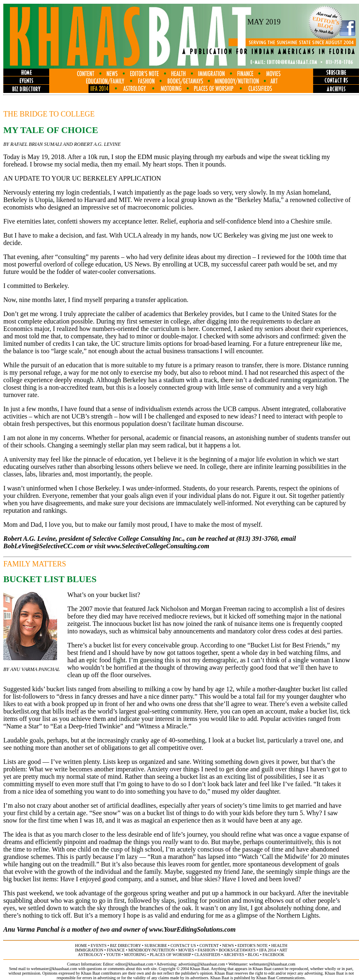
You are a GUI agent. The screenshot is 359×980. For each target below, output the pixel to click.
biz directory (126, 946)
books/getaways (237, 950)
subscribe (156, 946)
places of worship (170, 955)
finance (116, 950)
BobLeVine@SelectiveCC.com (44, 546)
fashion (207, 950)
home (81, 946)
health (279, 946)
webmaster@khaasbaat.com (272, 964)
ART (283, 950)
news (228, 946)
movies (186, 950)
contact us (183, 946)
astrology (90, 955)
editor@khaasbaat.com (134, 964)
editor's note (252, 946)
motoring (135, 955)
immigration (89, 950)
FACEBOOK (274, 955)
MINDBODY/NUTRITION (151, 950)
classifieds (207, 955)
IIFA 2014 (268, 950)
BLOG (253, 955)
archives (234, 955)
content (209, 946)
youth (113, 955)
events (98, 946)
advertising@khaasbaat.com (202, 964)
